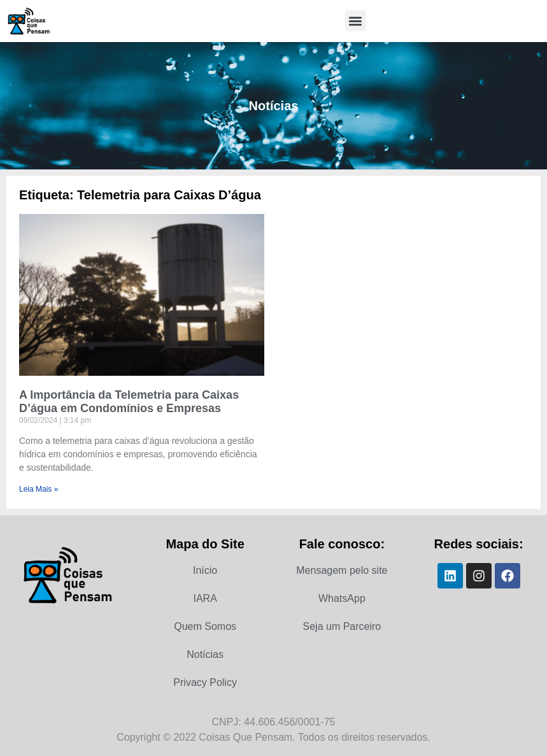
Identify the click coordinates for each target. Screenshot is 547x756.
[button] (356, 21)
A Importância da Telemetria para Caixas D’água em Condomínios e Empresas (129, 402)
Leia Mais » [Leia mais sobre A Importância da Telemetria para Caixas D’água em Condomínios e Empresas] (39, 489)
